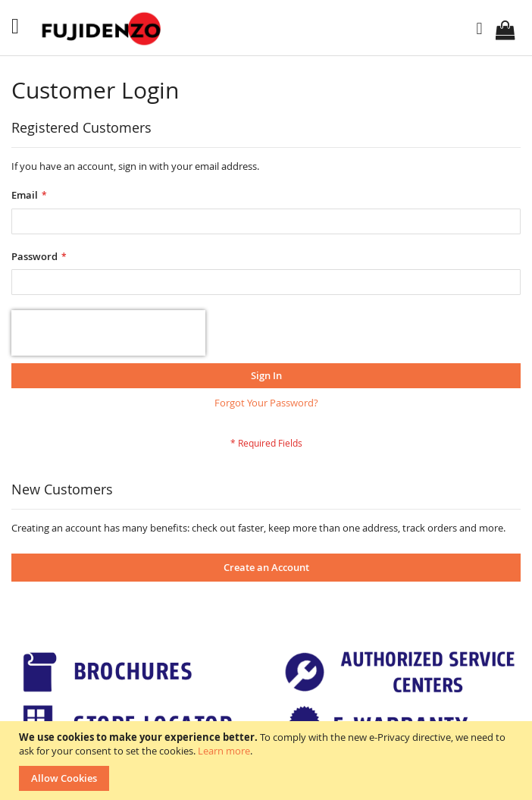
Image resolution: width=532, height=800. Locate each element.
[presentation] (108, 333)
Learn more (224, 751)
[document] (268, 761)
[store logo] (103, 29)
